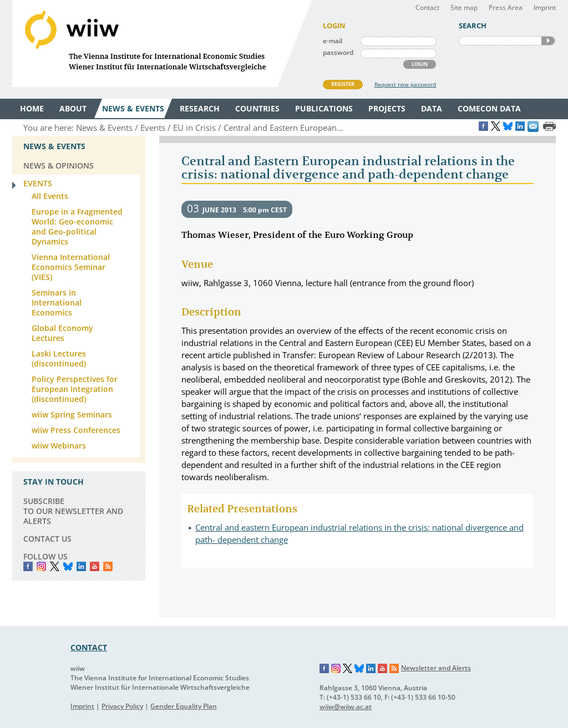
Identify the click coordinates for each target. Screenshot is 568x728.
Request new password (405, 84)
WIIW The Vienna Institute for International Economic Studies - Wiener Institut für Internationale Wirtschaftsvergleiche (162, 44)
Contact (427, 7)
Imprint (545, 7)
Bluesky (68, 566)
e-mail (333, 41)
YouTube (95, 566)
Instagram (336, 669)
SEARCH (548, 41)
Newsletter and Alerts (436, 668)
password (338, 52)
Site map (464, 7)
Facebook (28, 566)
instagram (41, 566)
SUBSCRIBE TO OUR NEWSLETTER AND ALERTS (73, 511)
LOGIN (420, 64)
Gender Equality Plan (184, 706)
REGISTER (343, 84)
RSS (108, 566)
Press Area (506, 7)
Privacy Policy (122, 706)
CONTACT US (47, 539)
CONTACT (89, 647)
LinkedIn (81, 566)
